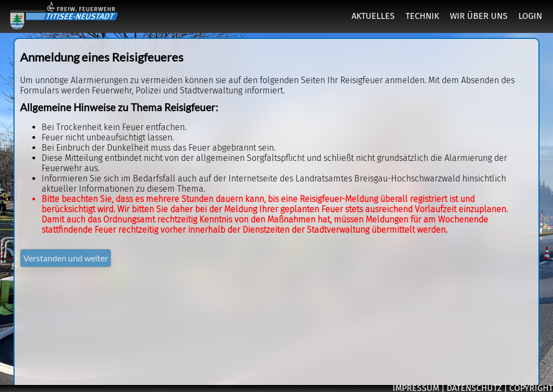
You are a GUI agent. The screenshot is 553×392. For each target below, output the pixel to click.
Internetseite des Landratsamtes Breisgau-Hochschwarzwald (344, 178)
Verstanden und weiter (66, 258)
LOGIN (530, 16)
